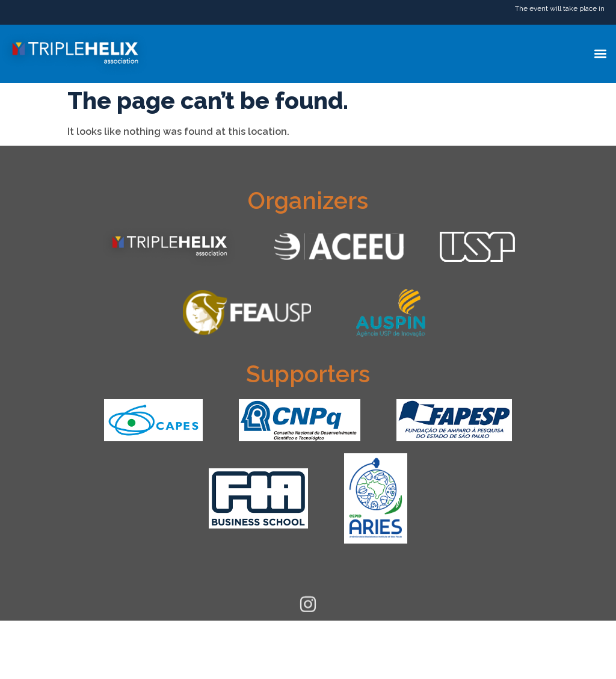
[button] (600, 54)
